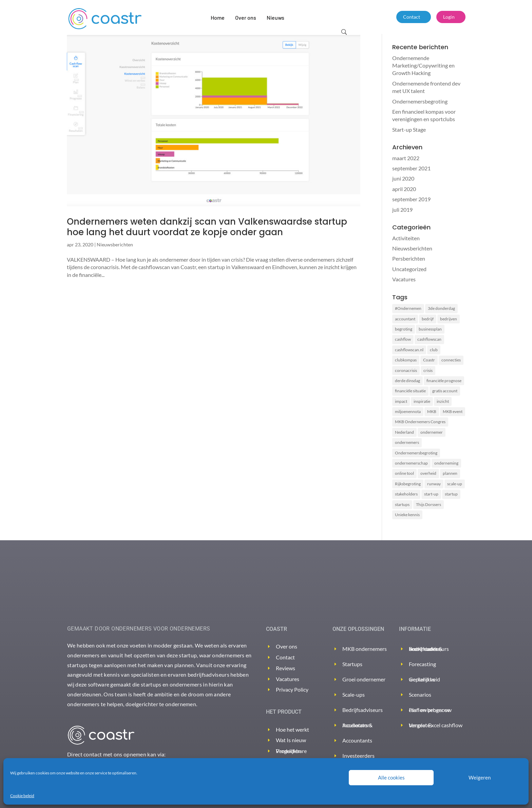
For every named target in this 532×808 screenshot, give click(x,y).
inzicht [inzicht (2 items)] (443, 401)
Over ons (246, 17)
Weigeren (480, 777)
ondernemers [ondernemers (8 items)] (407, 442)
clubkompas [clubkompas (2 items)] (406, 360)
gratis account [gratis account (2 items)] (445, 391)
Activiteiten (406, 238)
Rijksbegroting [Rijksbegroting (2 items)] (408, 484)
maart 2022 (406, 158)
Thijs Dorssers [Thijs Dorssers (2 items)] (429, 504)
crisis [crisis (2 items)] (428, 370)
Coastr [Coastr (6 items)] (429, 360)
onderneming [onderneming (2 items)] (446, 463)
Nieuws (275, 17)
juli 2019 (402, 210)
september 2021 (411, 168)
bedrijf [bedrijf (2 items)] (428, 319)
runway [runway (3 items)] (434, 484)
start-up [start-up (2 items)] (431, 494)
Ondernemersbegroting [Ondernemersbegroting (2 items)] (416, 453)
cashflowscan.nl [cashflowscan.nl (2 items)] (409, 350)
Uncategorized (409, 269)
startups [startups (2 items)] (402, 504)
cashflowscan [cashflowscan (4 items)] (429, 339)
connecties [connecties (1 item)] (451, 360)
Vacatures (404, 279)
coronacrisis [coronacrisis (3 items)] (406, 370)
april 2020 (404, 189)
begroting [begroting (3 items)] (404, 329)
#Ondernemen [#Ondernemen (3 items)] (408, 308)
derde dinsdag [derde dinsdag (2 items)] (407, 381)
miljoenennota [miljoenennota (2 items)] (408, 411)
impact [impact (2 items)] (401, 401)
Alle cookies (391, 777)
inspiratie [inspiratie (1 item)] (422, 401)
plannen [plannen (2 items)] (450, 473)
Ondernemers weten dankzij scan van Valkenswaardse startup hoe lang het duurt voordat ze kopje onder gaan (207, 227)
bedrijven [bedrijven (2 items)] (449, 319)
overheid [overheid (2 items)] (428, 473)
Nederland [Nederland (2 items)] (404, 432)
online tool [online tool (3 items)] (404, 473)
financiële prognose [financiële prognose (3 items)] (444, 381)
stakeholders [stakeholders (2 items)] (406, 494)
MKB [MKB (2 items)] (432, 411)
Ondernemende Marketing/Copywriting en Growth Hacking (423, 65)
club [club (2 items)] (434, 350)
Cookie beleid (22, 796)
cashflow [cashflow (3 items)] (403, 339)
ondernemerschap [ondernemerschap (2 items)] (411, 463)
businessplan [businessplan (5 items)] (430, 329)
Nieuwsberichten (115, 245)
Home (218, 17)
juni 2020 (403, 178)
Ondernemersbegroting (420, 101)
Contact (412, 17)
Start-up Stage (409, 129)
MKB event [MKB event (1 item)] (453, 411)
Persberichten (409, 258)
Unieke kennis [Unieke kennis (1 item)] (407, 515)
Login (449, 17)
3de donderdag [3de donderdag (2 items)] (441, 308)
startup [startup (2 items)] (451, 494)
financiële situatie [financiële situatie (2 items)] (410, 391)
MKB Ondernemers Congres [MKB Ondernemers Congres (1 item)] (420, 422)
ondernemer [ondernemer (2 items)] (432, 432)
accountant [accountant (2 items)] (405, 319)
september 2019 (411, 199)
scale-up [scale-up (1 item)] (455, 484)
